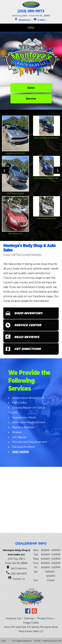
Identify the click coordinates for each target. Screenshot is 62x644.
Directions (22, 20)
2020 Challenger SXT (15, 153)
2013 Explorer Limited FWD (47, 178)
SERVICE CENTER (28, 325)
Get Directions (19, 568)
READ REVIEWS (27, 337)
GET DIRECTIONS (28, 349)
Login (4, 641)
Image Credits (31, 623)
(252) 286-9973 (31, 11)
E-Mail (39, 20)
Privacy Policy (45, 618)
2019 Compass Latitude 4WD (46, 138)
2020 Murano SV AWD (47, 219)
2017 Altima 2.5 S (16, 234)
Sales (31, 88)
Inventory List (14, 618)
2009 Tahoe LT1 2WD (16, 194)
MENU (31, 28)
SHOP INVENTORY (28, 313)
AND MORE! (21, 452)
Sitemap (29, 618)
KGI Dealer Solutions (22, 641)
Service (31, 99)
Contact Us (19, 579)
